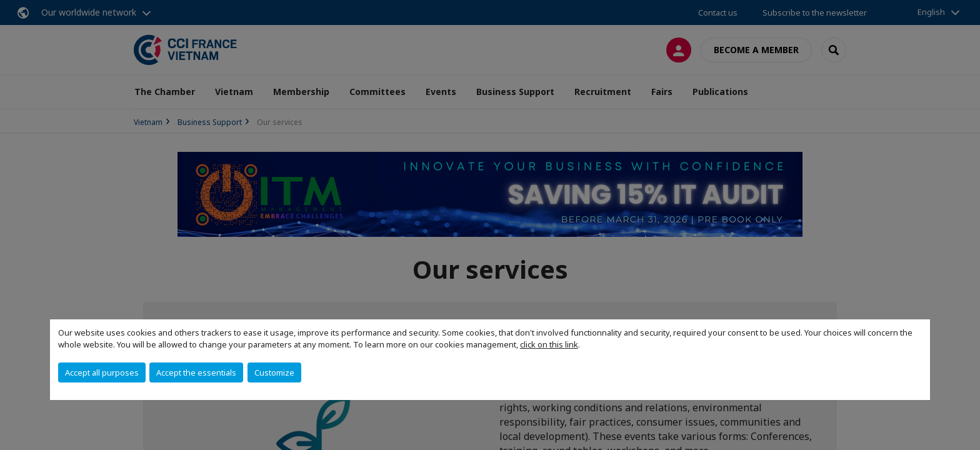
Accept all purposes (102, 372)
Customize (274, 372)
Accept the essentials (196, 372)
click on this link (549, 344)
